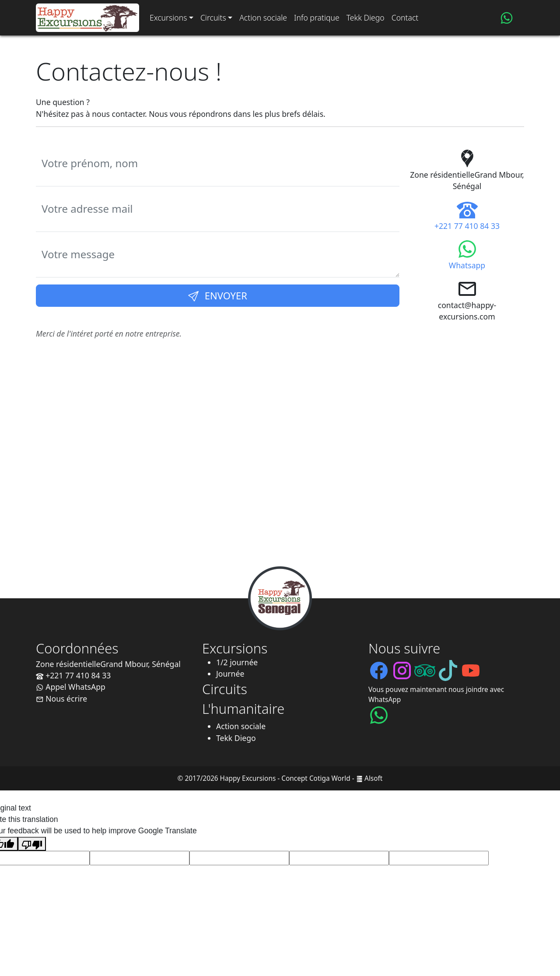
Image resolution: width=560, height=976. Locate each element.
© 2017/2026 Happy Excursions (227, 778)
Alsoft (373, 778)
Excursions (235, 648)
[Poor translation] (32, 844)
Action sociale (263, 18)
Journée (230, 674)
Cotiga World (330, 778)
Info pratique (317, 18)
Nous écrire (61, 699)
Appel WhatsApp (71, 687)
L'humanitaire (243, 709)
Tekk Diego (366, 18)
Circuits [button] (213, 18)
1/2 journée (237, 662)
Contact (405, 18)
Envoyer (218, 295)
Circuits (225, 689)
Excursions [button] (168, 18)
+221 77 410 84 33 (73, 675)
